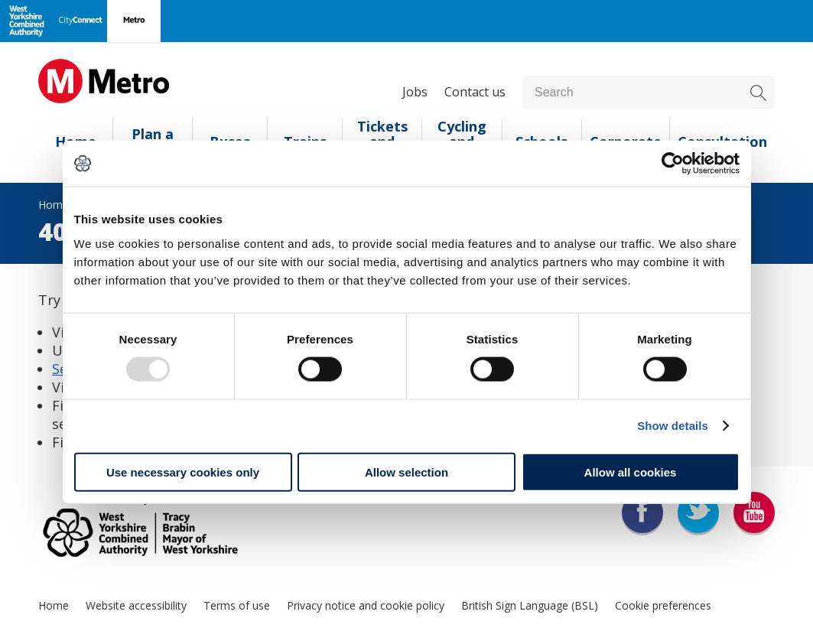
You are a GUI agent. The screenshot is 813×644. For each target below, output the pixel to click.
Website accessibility (136, 605)
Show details (673, 426)
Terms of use (237, 605)
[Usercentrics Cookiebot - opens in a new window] (673, 164)
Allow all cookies (631, 472)
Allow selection (406, 472)
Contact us (475, 92)
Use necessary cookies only (183, 472)
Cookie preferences (663, 605)
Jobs (415, 92)
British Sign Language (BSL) (530, 605)
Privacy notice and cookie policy (366, 605)
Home (54, 605)
